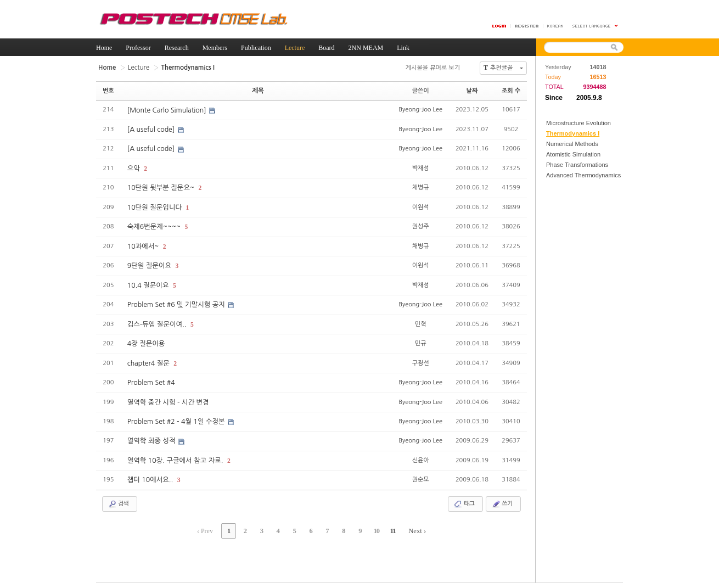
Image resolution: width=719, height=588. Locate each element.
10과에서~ (144, 244)
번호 (108, 90)
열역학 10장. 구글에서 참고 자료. (175, 456)
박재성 (421, 167)
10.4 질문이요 (148, 283)
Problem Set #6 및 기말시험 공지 (176, 302)
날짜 (472, 90)
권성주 (421, 224)
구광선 (421, 359)
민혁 (421, 320)
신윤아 (421, 455)
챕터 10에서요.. (151, 475)
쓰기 (502, 499)
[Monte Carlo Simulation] (167, 110)
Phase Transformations (577, 165)
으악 (134, 167)
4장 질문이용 (146, 340)
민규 (421, 340)
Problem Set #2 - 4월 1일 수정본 (176, 417)
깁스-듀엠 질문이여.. (157, 321)
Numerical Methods (572, 144)
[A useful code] (151, 129)
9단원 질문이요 (150, 264)
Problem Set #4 (151, 379)
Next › (409, 525)
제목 (258, 90)
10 (371, 525)
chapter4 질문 (149, 360)
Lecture (137, 67)
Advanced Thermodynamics (583, 175)
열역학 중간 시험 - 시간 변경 (167, 398)
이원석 (421, 205)
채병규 (421, 186)
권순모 (421, 474)
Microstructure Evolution (578, 123)
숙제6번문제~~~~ (154, 225)
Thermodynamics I (573, 133)
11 (386, 525)
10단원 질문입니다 (155, 206)
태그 (464, 499)
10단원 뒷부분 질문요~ (161, 187)
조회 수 (511, 90)
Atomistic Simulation (573, 154)
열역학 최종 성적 (152, 436)
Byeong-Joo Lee (420, 109)
